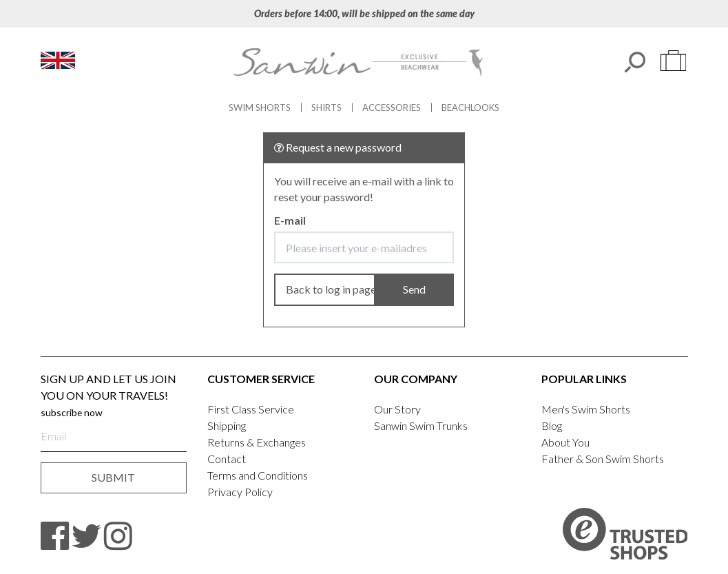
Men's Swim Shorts (586, 409)
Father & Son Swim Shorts (603, 459)
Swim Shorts (260, 107)
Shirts (326, 107)
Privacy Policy (240, 492)
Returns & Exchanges (257, 442)
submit (113, 477)
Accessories (392, 107)
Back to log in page (331, 289)
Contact (227, 459)
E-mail (290, 220)
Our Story (397, 409)
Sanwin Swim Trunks (421, 426)
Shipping (227, 426)
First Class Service (251, 409)
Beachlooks (470, 107)
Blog (552, 426)
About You (565, 442)
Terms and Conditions (258, 475)
